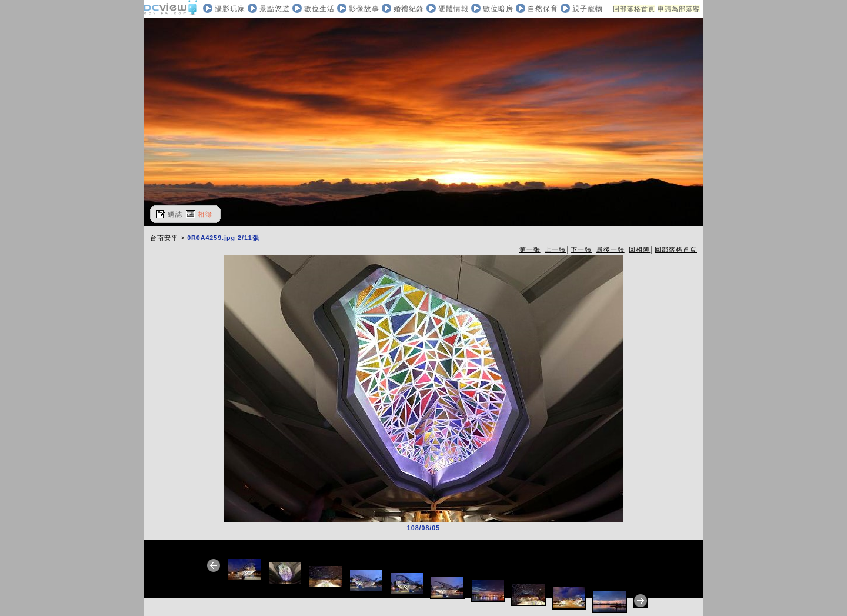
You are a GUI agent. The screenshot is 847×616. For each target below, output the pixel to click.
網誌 (175, 214)
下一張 (581, 249)
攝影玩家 (230, 9)
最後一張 (611, 249)
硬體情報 (453, 9)
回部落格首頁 (634, 9)
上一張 (555, 249)
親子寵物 (588, 9)
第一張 (530, 249)
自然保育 (543, 9)
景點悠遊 (275, 9)
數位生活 (319, 9)
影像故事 (364, 9)
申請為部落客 (679, 9)
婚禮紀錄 (409, 9)
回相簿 (639, 249)
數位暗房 (498, 9)
